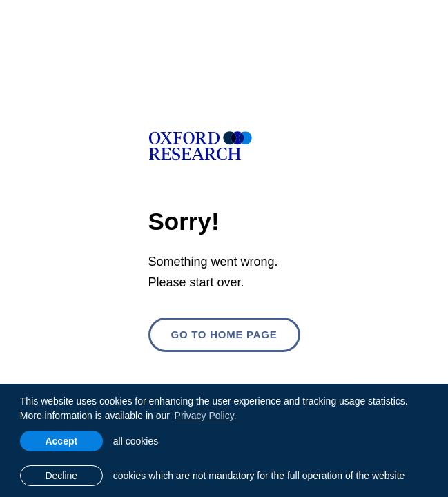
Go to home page (224, 334)
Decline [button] (61, 476)
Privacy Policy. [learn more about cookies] (206, 416)
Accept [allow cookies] (61, 441)
